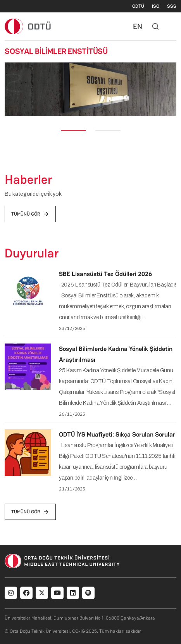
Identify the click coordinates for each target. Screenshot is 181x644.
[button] (11, 89)
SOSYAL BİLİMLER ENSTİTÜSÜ (56, 51)
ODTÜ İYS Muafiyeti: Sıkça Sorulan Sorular (117, 434)
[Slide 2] (108, 130)
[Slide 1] (73, 130)
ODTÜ (138, 6)
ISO (156, 6)
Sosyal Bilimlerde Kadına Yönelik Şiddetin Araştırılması (116, 354)
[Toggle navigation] (172, 26)
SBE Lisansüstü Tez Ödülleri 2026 (105, 274)
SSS (172, 6)
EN (138, 26)
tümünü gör (30, 214)
